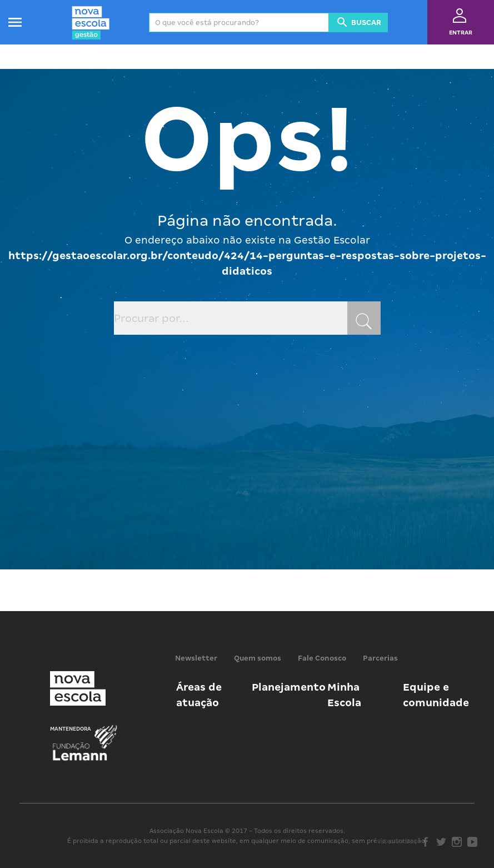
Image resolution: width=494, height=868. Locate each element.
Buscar (358, 22)
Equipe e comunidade (436, 695)
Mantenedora (71, 729)
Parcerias (380, 658)
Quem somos (258, 658)
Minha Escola (344, 695)
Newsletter (196, 658)
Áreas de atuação (199, 695)
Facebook (426, 842)
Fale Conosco (322, 658)
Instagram (457, 842)
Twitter (441, 842)
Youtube (472, 842)
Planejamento (289, 687)
